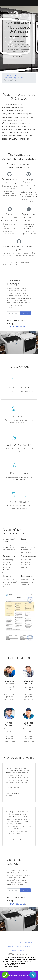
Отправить (25, 313)
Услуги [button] (9, 942)
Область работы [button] (18, 950)
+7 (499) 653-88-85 (19, 37)
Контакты (29, 942)
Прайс (20, 942)
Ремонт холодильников (14, 78)
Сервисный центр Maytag (13, 75)
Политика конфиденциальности (19, 946)
